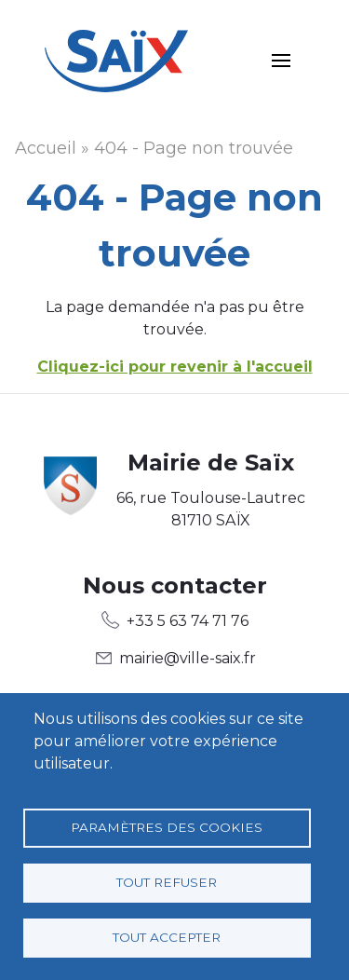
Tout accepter (167, 937)
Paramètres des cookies (167, 827)
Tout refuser (167, 882)
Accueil (46, 148)
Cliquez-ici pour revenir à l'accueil (175, 367)
